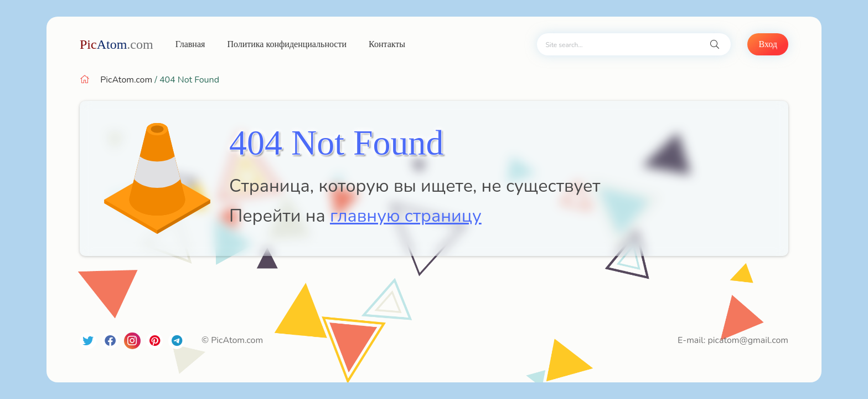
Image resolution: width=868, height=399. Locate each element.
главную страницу (406, 216)
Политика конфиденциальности (287, 44)
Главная (190, 44)
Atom (117, 44)
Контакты (387, 44)
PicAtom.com (126, 80)
